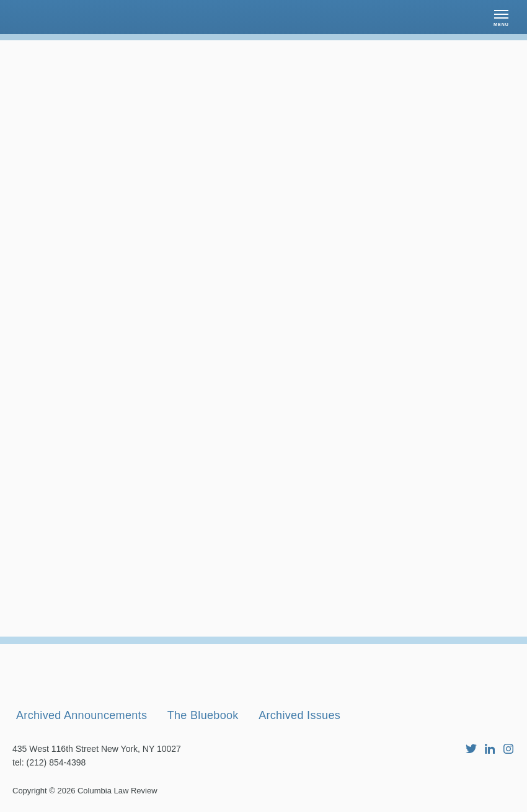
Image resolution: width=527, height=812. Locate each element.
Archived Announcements (82, 715)
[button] (501, 17)
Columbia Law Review (117, 791)
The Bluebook (203, 715)
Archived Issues (299, 715)
